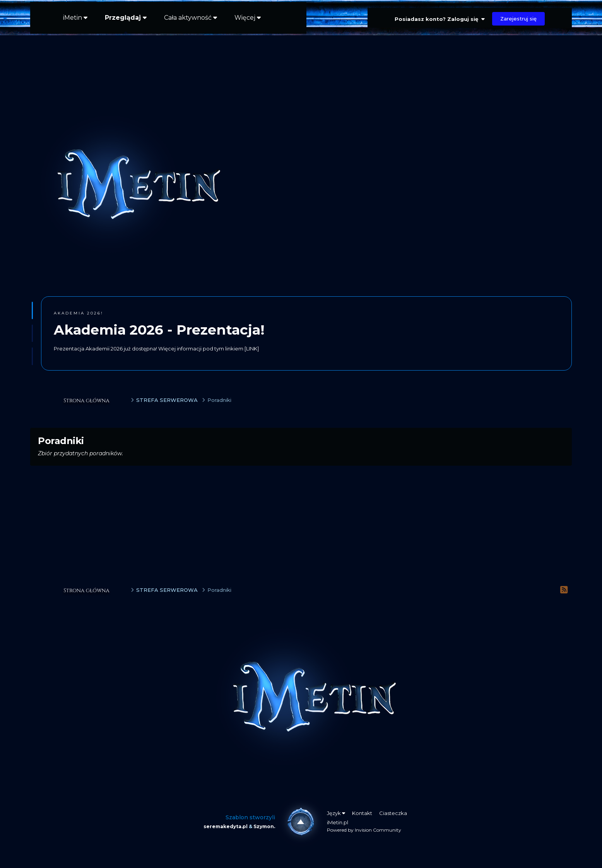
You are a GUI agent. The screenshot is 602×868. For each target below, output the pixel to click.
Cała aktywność (191, 18)
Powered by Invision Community (364, 830)
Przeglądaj (126, 24)
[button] (32, 310)
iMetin (75, 18)
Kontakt (362, 813)
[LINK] (252, 349)
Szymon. (264, 826)
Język (336, 813)
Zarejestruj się (518, 19)
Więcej (248, 18)
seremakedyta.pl (226, 826)
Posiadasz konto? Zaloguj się (440, 19)
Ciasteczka (393, 813)
